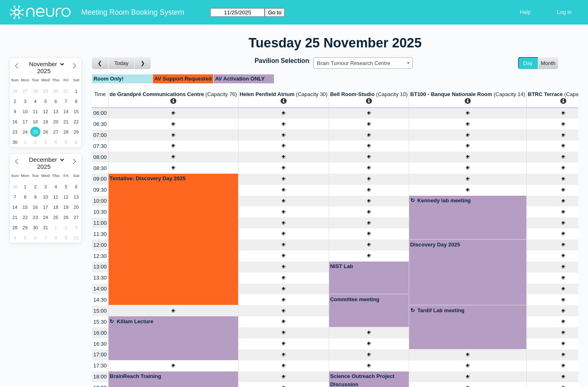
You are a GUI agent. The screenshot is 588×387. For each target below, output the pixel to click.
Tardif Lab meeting (441, 310)
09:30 (100, 190)
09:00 (100, 179)
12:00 (100, 245)
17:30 (100, 366)
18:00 (100, 377)
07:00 (100, 135)
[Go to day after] (143, 63)
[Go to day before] (100, 63)
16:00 (100, 333)
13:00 (100, 267)
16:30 (100, 344)
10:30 (100, 212)
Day (528, 63)
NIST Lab (341, 266)
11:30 (100, 234)
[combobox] (363, 63)
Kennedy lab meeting (444, 200)
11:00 (100, 223)
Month (548, 63)
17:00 (100, 355)
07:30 (100, 146)
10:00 (100, 201)
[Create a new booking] (173, 113)
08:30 (100, 168)
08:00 (100, 157)
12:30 (100, 256)
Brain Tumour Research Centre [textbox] (354, 63)
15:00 (100, 311)
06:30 (100, 124)
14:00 (100, 289)
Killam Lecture (135, 321)
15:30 (100, 322)
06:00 (100, 113)
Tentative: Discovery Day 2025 (147, 178)
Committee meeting (355, 299)
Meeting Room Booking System (133, 12)
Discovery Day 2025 (435, 245)
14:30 (100, 300)
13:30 (100, 278)
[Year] (46, 71)
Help (525, 12)
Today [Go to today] (121, 63)
